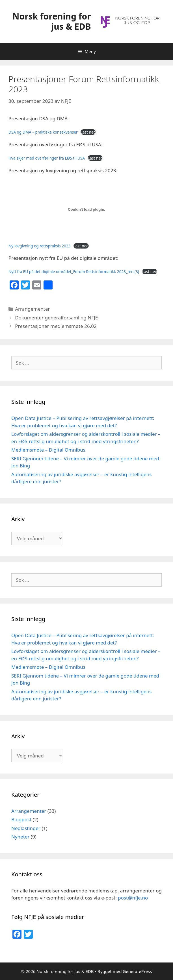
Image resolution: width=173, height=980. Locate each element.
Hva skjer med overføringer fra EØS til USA (47, 158)
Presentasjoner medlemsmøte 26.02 (56, 326)
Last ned (88, 132)
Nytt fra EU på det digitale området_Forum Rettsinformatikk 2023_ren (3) (74, 272)
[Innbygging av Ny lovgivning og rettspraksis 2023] (86, 210)
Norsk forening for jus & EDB (52, 21)
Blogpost (21, 819)
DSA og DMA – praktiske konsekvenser (43, 132)
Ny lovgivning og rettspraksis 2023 (39, 246)
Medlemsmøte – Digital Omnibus (48, 450)
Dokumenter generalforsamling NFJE (56, 318)
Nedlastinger (26, 828)
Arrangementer (32, 309)
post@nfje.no (133, 898)
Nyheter (20, 837)
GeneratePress (137, 971)
